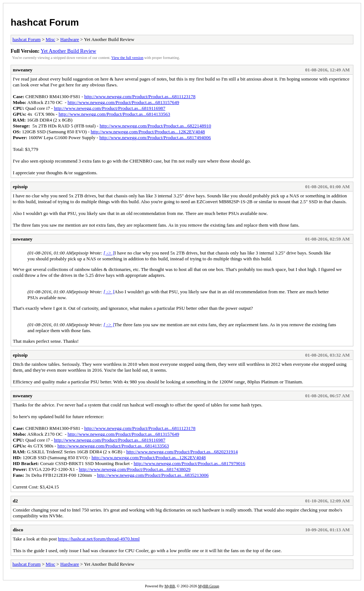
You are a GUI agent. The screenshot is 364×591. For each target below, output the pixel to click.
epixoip (20, 187)
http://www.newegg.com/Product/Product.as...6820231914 (182, 452)
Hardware (70, 39)
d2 (15, 501)
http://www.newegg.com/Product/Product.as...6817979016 (190, 463)
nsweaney (23, 70)
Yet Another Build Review (68, 51)
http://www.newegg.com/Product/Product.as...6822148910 (155, 126)
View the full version (127, 58)
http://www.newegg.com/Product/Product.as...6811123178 (140, 96)
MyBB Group (209, 586)
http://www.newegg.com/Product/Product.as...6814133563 (114, 114)
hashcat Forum (45, 22)
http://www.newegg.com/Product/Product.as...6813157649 (124, 102)
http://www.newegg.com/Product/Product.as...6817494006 (155, 137)
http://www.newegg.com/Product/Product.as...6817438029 (135, 469)
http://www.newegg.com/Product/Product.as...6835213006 (153, 475)
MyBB (170, 586)
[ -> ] (109, 253)
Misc (51, 39)
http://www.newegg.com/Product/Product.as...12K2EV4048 (148, 132)
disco (18, 530)
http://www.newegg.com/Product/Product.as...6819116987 (109, 108)
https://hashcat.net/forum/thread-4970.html (99, 539)
